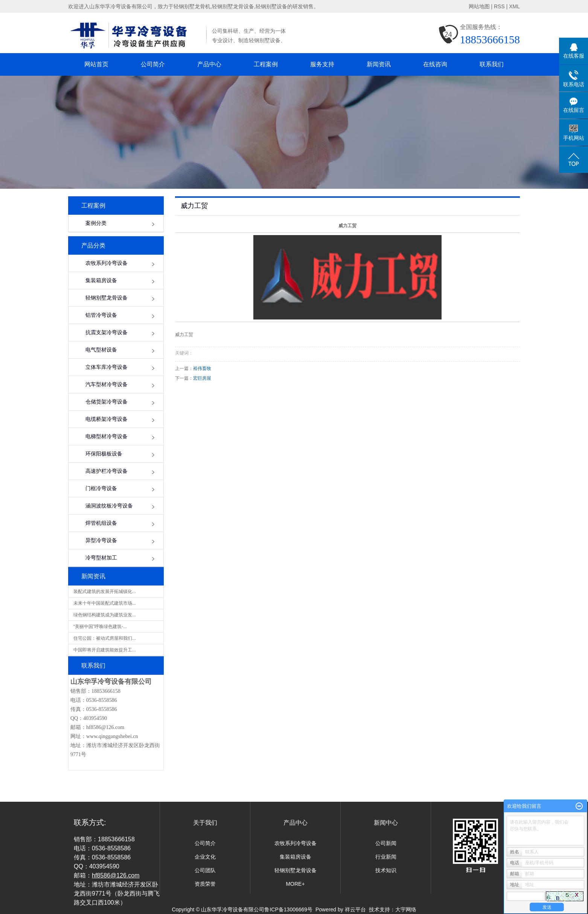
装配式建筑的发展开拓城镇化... (105, 592)
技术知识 (386, 870)
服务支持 (322, 64)
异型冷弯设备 (101, 540)
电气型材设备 (101, 350)
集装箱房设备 (101, 280)
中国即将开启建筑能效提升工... (105, 650)
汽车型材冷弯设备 (107, 384)
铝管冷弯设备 (101, 315)
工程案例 (266, 64)
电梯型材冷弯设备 (107, 436)
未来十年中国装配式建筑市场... (105, 603)
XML (514, 6)
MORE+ (295, 884)
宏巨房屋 (202, 378)
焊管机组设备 (101, 523)
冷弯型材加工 (101, 558)
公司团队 (205, 870)
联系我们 (492, 64)
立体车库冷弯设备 (107, 367)
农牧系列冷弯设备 (107, 263)
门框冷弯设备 (101, 488)
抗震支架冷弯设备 (107, 332)
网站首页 (96, 64)
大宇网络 (406, 909)
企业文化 (205, 857)
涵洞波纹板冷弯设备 (109, 506)
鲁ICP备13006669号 (288, 909)
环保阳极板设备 (104, 454)
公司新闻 (386, 843)
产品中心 (209, 64)
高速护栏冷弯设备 (107, 471)
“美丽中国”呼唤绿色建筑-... (100, 627)
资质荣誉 (205, 884)
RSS (499, 6)
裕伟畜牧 (202, 368)
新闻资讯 (379, 64)
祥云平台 (355, 909)
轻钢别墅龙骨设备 (107, 298)
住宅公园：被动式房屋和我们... (105, 638)
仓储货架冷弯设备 (107, 402)
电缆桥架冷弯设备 (107, 419)
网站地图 (479, 6)
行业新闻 (386, 857)
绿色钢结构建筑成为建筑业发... (105, 615)
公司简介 (153, 64)
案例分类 (96, 223)
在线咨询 (435, 64)
